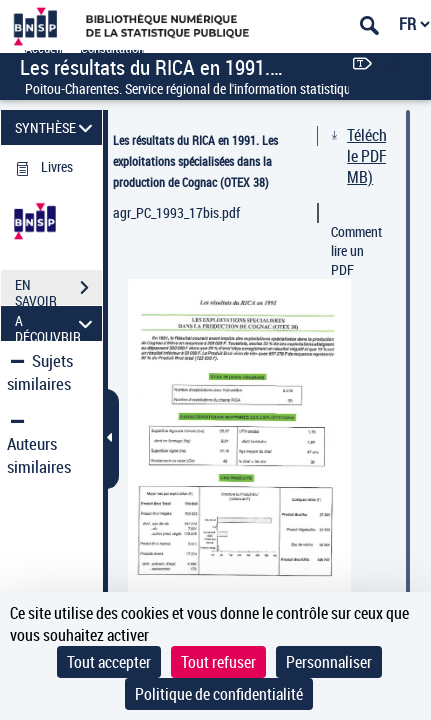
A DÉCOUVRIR (56, 323)
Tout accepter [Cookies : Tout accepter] (109, 662)
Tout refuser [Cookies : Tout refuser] (218, 662)
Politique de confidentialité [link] (219, 694)
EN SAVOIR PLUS (58, 290)
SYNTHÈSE (56, 127)
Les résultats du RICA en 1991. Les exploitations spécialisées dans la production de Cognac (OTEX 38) (195, 161)
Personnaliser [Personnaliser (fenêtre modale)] (329, 662)
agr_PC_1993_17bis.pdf (176, 212)
